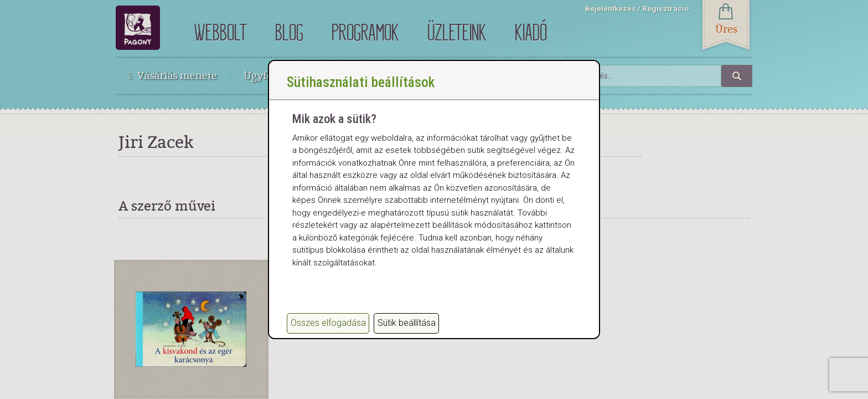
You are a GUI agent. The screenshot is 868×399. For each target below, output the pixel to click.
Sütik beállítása (407, 323)
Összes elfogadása (328, 323)
